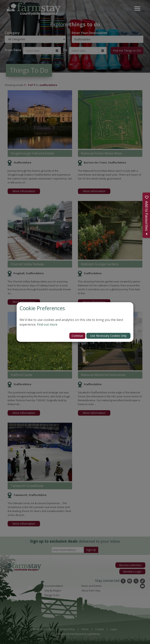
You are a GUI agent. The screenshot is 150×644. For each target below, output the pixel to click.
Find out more (47, 324)
